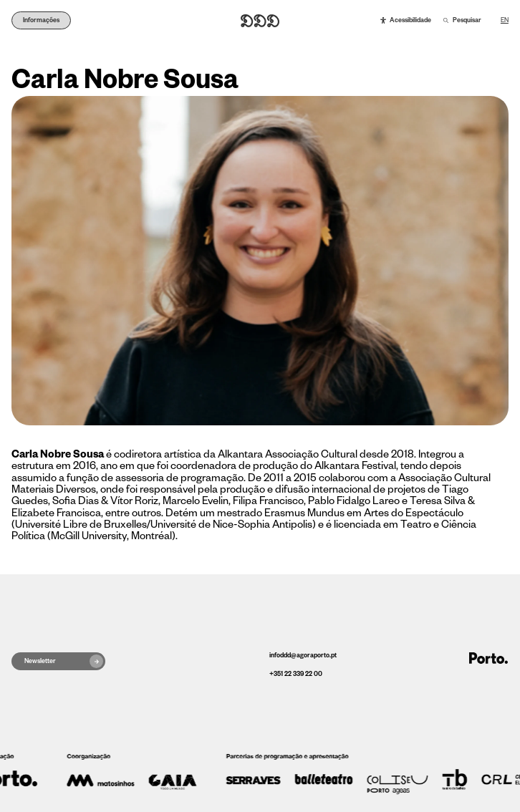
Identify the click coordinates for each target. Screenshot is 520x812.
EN (505, 20)
